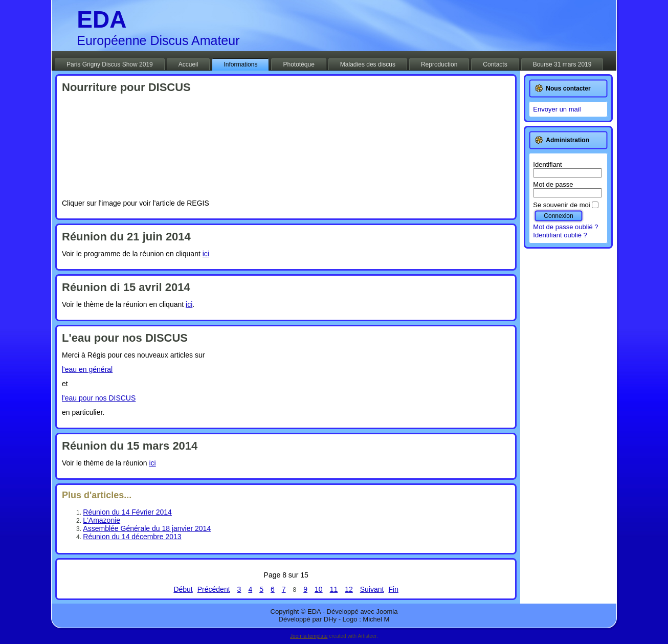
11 (334, 589)
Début (183, 589)
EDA (102, 19)
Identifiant (547, 164)
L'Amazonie (102, 520)
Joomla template (309, 636)
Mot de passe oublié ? (565, 227)
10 (319, 589)
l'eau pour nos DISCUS (99, 398)
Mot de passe (553, 184)
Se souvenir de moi (561, 205)
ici (206, 254)
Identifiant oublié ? (560, 235)
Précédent (214, 589)
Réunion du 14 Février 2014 (127, 512)
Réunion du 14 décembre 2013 (132, 537)
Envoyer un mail (557, 109)
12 (349, 589)
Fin (393, 589)
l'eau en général (87, 369)
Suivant (372, 589)
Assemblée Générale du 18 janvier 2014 (147, 528)
